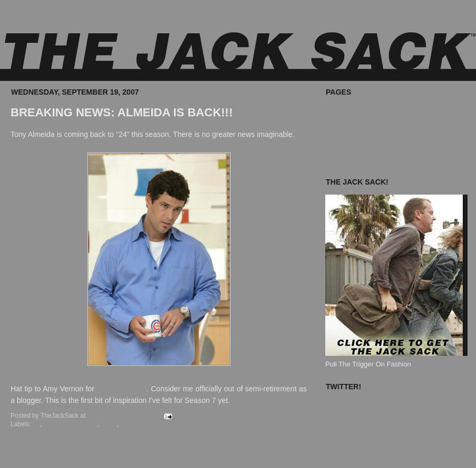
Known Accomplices (356, 146)
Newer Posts (25, 453)
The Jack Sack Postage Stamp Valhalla (385, 158)
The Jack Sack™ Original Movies (376, 134)
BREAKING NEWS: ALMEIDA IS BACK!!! (122, 112)
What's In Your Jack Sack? (366, 122)
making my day (122, 389)
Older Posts (289, 453)
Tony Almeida (139, 424)
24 (36, 424)
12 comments (139, 416)
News (109, 424)
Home (158, 453)
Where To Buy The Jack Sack (370, 110)
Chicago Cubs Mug (70, 424)
